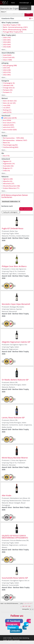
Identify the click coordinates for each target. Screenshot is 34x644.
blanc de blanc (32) (10, 101)
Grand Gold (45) (9, 57)
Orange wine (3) (9, 88)
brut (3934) (7, 120)
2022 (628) (7, 47)
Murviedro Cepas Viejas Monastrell (16, 304)
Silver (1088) (7, 60)
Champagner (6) (9, 83)
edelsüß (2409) (8, 125)
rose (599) (7, 105)
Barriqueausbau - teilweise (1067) (15, 140)
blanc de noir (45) (9, 103)
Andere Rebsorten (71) (11, 188)
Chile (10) (6, 171)
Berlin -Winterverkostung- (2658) (15, 30)
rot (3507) (7, 108)
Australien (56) (8, 166)
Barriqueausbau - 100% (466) (13, 138)
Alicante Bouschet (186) (11, 186)
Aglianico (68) (8, 179)
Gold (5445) (7, 55)
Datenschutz (26, 642)
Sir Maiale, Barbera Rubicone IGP (15, 380)
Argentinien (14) (9, 164)
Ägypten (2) (7, 161)
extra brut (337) (9, 127)
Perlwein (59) (8, 90)
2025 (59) (6, 68)
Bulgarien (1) (8, 168)
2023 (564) (7, 44)
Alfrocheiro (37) (9, 184)
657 (26, 606)
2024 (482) (7, 42)
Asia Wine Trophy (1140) (12, 25)
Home (13, 3)
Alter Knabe (7, 495)
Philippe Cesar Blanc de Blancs (14, 266)
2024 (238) (7, 70)
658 (29, 606)
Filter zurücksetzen (26, 209)
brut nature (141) (9, 123)
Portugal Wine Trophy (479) (13, 32)
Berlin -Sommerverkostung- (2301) (15, 27)
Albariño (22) (8, 181)
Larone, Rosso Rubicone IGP (13, 418)
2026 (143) (7, 37)
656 (23, 606)
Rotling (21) (7, 110)
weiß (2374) (7, 112)
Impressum (11, 642)
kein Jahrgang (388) (10, 65)
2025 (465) (7, 40)
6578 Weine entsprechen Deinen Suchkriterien (15, 196)
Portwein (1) (7, 92)
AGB (18, 642)
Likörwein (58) (8, 85)
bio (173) (6, 156)
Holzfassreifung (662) (11, 147)
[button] (14, 621)
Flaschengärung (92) (10, 145)
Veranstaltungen (25, 3)
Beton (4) (6, 143)
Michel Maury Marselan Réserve (15, 458)
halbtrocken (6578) (10, 118)
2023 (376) (7, 72)
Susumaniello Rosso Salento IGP (15, 578)
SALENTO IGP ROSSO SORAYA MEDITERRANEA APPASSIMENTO (15, 537)
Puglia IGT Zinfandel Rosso (13, 228)
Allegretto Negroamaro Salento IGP (16, 342)
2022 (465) (7, 75)
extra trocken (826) (10, 130)
